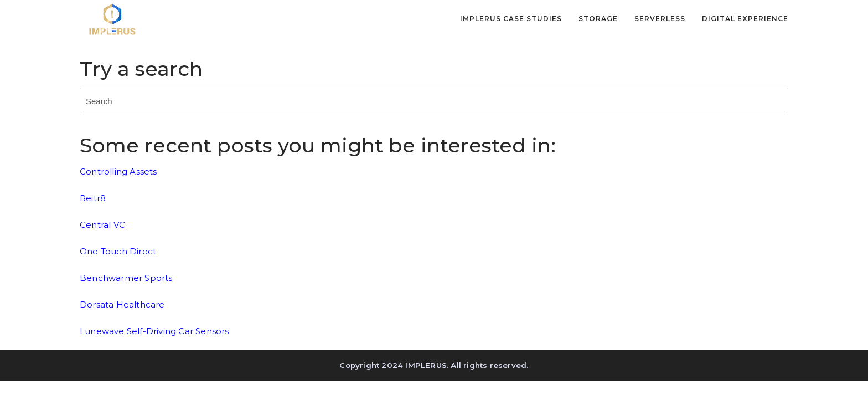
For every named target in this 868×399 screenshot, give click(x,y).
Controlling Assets (118, 172)
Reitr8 (93, 198)
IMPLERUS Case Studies (511, 19)
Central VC (102, 225)
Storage (598, 19)
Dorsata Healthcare (122, 305)
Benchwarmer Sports (126, 278)
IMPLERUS (426, 365)
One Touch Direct (118, 251)
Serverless (660, 19)
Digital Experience (745, 19)
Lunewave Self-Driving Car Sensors (154, 331)
